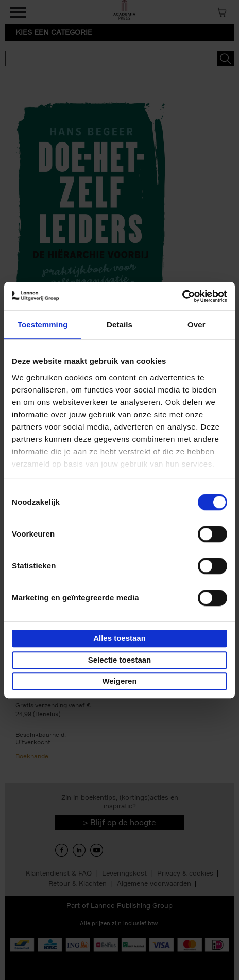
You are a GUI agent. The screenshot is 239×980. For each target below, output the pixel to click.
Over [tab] (197, 324)
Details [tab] (119, 324)
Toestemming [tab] (43, 324)
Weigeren (119, 681)
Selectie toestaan (120, 660)
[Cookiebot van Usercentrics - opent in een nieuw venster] (182, 296)
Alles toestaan (119, 638)
